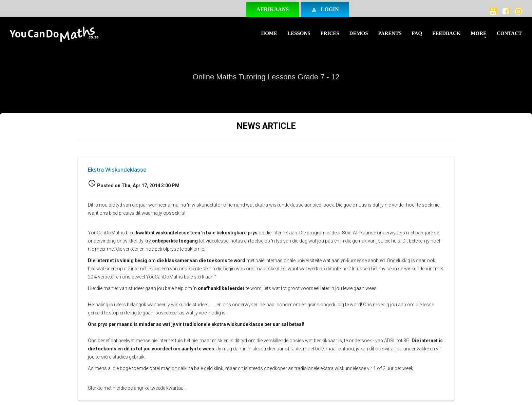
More (479, 33)
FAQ (417, 33)
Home (269, 33)
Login (325, 10)
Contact (509, 33)
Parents (390, 33)
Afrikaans (273, 9)
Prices (330, 33)
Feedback (446, 33)
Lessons (299, 33)
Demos (359, 33)
